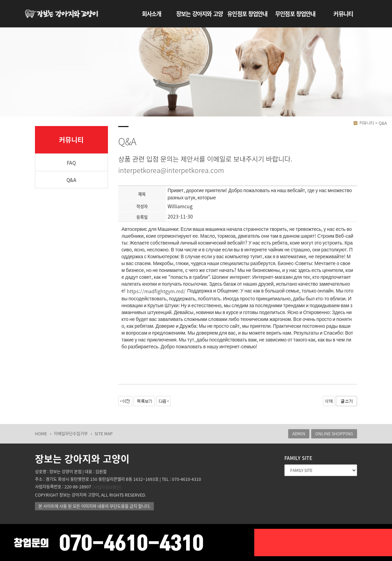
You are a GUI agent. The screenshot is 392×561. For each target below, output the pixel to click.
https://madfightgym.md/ (156, 291)
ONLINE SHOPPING (334, 434)
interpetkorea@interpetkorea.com (171, 170)
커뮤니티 (343, 14)
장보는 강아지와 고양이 (199, 17)
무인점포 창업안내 (295, 14)
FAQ (71, 163)
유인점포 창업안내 (247, 14)
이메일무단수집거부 (71, 434)
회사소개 (152, 14)
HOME (41, 434)
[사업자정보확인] (107, 487)
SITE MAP (104, 434)
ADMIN (299, 434)
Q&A (71, 180)
